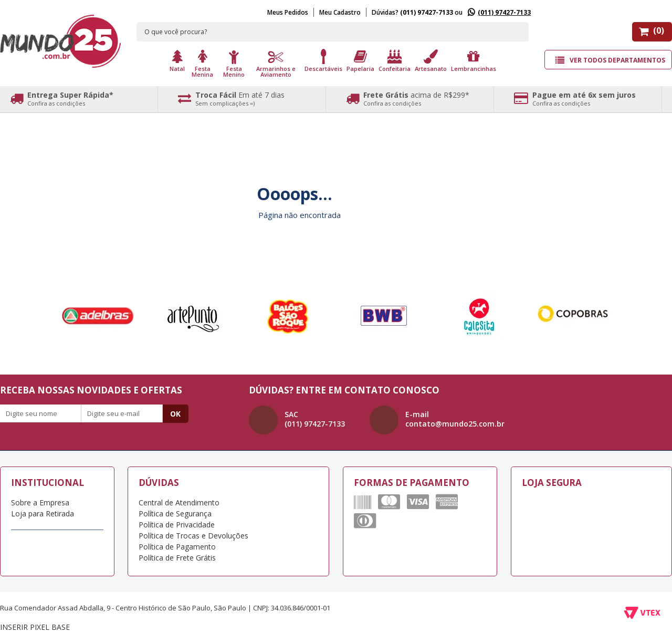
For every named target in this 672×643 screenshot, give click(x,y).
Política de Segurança (175, 514)
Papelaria (360, 68)
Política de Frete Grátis (177, 558)
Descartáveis (323, 68)
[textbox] (333, 32)
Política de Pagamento (177, 547)
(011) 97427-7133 (504, 12)
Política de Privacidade (177, 525)
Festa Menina (202, 71)
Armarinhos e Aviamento (276, 71)
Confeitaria (395, 68)
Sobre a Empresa (40, 502)
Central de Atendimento (179, 502)
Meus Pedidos (288, 12)
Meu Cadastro (340, 12)
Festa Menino (234, 71)
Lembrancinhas (474, 68)
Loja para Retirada (43, 514)
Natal (177, 68)
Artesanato (431, 68)
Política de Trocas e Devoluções (193, 536)
